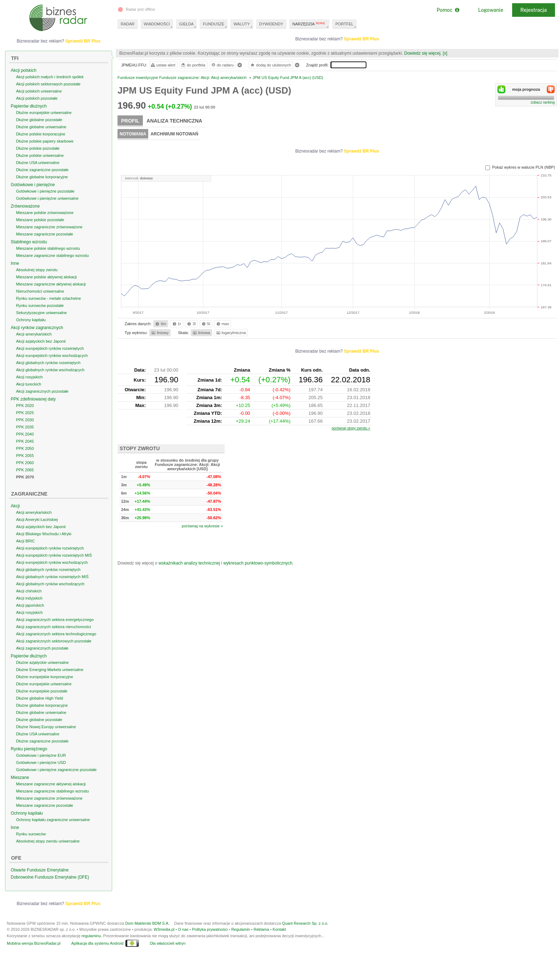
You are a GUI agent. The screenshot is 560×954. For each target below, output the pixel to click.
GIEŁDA (186, 24)
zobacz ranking (543, 102)
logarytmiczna (231, 333)
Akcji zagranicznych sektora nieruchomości (54, 627)
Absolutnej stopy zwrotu (37, 270)
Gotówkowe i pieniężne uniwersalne (47, 198)
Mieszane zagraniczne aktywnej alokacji (51, 284)
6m (160, 324)
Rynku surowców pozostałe (40, 305)
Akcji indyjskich (29, 598)
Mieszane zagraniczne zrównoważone (49, 227)
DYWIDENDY (271, 24)
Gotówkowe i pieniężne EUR (41, 755)
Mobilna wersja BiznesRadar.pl (34, 943)
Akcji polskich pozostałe (37, 98)
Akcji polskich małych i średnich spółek (50, 77)
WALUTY (242, 24)
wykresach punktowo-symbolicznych (258, 563)
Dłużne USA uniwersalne (38, 163)
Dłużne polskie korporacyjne (41, 134)
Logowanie (491, 10)
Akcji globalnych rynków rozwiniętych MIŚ (52, 577)
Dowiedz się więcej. (423, 53)
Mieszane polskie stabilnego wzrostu (48, 248)
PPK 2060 (25, 463)
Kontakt (279, 929)
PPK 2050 (25, 448)
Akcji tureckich (29, 384)
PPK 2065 (25, 470)
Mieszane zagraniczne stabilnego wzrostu (52, 255)
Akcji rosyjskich (29, 377)
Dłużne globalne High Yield (39, 698)
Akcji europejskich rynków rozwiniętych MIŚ (54, 555)
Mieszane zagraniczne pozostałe (45, 234)
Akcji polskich (24, 70)
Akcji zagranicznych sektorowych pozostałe (54, 641)
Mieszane (20, 777)
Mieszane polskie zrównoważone (45, 213)
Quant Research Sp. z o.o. (305, 923)
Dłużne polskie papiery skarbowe (45, 141)
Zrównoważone (25, 206)
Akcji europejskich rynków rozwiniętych (50, 348)
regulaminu (91, 936)
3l (191, 324)
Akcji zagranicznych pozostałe (42, 391)
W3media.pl (164, 929)
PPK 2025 (25, 413)
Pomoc (448, 10)
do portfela (193, 65)
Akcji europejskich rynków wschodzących (52, 356)
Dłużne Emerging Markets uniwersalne (50, 670)
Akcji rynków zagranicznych (37, 328)
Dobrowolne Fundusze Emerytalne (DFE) (50, 877)
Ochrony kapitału (31, 320)
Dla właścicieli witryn (167, 943)
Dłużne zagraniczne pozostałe (42, 170)
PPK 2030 (25, 420)
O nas (183, 929)
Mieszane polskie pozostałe (40, 220)
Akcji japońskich (30, 605)
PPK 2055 (25, 456)
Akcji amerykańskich (34, 334)
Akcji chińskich (29, 591)
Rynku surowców (31, 834)
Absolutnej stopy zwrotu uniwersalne (48, 841)
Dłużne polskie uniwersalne (40, 155)
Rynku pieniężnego (29, 749)
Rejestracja (534, 10)
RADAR (128, 24)
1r (176, 324)
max (222, 324)
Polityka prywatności (210, 929)
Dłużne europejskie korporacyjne (45, 677)
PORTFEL (344, 24)
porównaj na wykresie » (202, 526)
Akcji (15, 506)
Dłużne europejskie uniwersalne (44, 113)
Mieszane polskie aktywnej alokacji (46, 277)
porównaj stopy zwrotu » (351, 428)
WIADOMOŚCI (157, 24)
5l (205, 324)
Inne (15, 263)
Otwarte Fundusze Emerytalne (40, 870)
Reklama (261, 929)
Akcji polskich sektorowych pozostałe (48, 84)
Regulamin (241, 929)
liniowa (201, 333)
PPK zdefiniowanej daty (33, 399)
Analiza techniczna (174, 121)
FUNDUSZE (214, 24)
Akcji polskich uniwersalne (39, 91)
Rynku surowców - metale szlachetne (49, 298)
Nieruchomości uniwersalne (40, 291)
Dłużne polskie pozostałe (38, 148)
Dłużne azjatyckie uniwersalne (42, 662)
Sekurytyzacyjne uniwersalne (41, 313)
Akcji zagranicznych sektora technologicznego (56, 634)
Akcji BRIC (26, 541)
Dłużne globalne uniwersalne (41, 127)
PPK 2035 (25, 427)
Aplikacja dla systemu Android (97, 943)
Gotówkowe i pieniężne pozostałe (45, 191)
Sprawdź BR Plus (362, 39)
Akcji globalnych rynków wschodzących (50, 370)
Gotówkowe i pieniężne (33, 185)
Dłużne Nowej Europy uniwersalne (46, 727)
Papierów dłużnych (29, 106)
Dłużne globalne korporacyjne (42, 177)
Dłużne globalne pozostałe (39, 120)
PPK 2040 (25, 434)
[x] (445, 53)
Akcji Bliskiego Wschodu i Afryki (44, 534)
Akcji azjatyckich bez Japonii (41, 341)
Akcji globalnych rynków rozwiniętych (48, 363)
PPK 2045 (25, 441)
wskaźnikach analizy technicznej (189, 563)
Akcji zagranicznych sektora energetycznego (55, 620)
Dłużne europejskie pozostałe (42, 691)
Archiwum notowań (174, 134)
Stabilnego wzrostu (29, 242)
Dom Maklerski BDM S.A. (147, 923)
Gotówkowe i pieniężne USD (41, 762)
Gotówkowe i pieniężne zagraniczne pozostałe (56, 770)
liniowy (159, 333)
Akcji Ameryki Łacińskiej (37, 520)
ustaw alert (163, 65)
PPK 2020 (25, 406)
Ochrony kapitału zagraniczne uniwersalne (53, 820)
